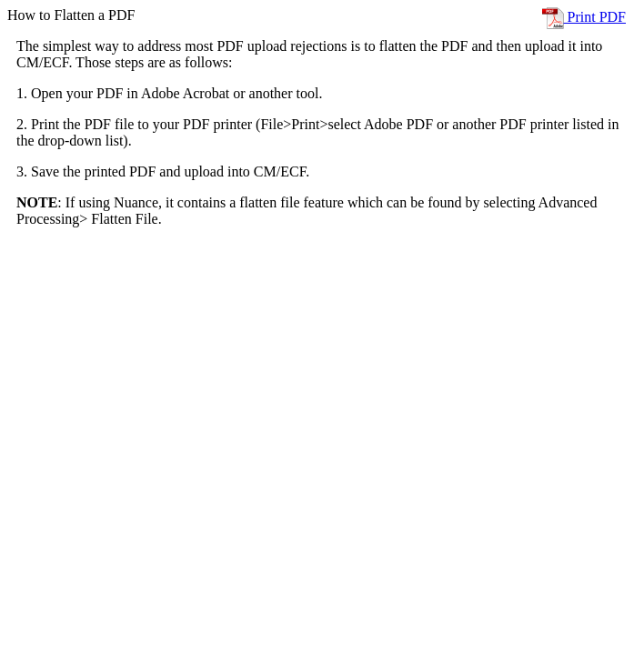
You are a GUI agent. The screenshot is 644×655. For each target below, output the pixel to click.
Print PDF (584, 17)
